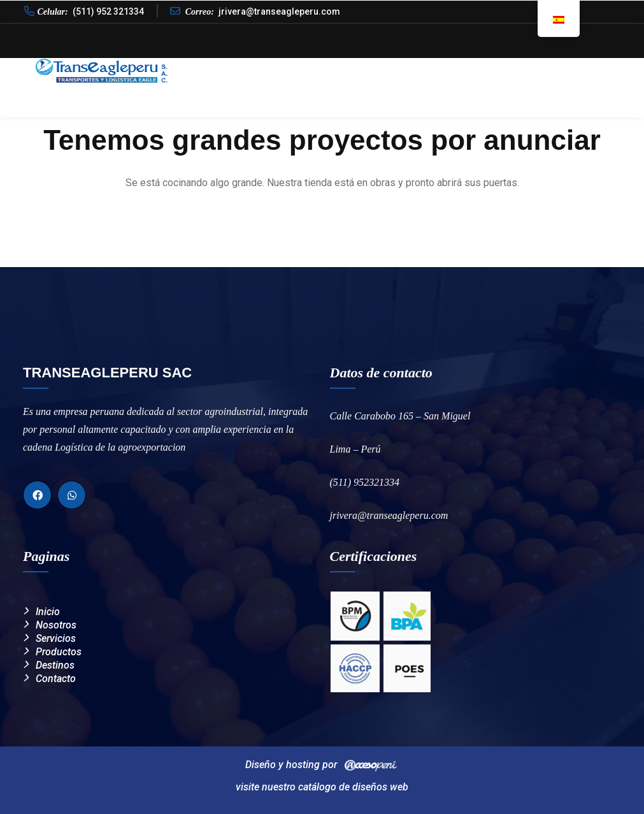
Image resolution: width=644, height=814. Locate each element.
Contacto (600, 70)
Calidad (392, 70)
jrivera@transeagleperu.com (279, 11)
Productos (458, 70)
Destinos (536, 70)
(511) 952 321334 (108, 11)
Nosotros (329, 70)
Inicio (273, 70)
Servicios (56, 638)
